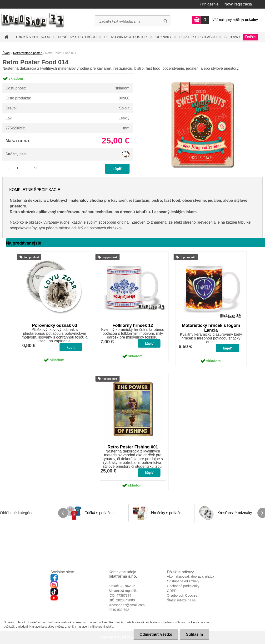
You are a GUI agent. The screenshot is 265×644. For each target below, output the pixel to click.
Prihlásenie (209, 4)
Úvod (6, 53)
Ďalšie (250, 37)
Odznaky (164, 37)
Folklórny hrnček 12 (133, 325)
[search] (165, 21)
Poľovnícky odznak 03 (55, 325)
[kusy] (17, 168)
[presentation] (63, 513)
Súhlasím (194, 634)
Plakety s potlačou (198, 37)
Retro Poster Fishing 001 (133, 447)
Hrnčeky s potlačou (77, 37)
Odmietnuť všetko (156, 634)
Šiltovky (232, 37)
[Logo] (33, 20)
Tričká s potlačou (33, 37)
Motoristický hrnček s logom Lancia (211, 328)
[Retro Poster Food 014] (202, 74)
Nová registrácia (238, 4)
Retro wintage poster (126, 37)
